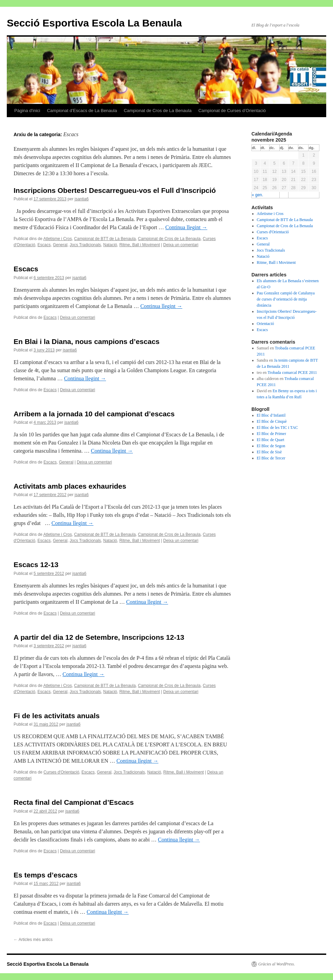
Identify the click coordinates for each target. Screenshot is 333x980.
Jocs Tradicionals (85, 245)
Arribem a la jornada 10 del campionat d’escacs (94, 414)
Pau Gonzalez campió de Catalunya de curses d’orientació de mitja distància (286, 299)
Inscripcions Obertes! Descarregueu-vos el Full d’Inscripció (115, 190)
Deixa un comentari (181, 245)
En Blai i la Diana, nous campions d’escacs (87, 341)
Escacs (44, 245)
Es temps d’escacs (46, 875)
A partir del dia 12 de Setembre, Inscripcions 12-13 (99, 637)
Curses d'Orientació (61, 772)
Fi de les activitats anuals (57, 716)
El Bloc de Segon (271, 446)
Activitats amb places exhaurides (70, 486)
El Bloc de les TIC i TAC (277, 428)
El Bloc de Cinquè (272, 421)
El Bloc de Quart (271, 440)
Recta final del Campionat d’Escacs (74, 802)
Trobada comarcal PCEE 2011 (292, 373)
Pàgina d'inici (27, 111)
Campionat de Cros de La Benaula (157, 111)
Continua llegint (187, 227)
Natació (110, 245)
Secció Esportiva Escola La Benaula (94, 23)
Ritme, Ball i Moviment (139, 245)
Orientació (266, 324)
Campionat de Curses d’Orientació (232, 111)
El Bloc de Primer (271, 434)
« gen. (257, 195)
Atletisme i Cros (57, 239)
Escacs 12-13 (36, 565)
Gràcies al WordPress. (277, 964)
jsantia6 (81, 199)
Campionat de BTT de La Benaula (105, 239)
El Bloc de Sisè (269, 452)
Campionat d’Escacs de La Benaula (82, 111)
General (60, 245)
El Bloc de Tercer (271, 458)
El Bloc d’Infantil (271, 415)
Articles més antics (33, 940)
